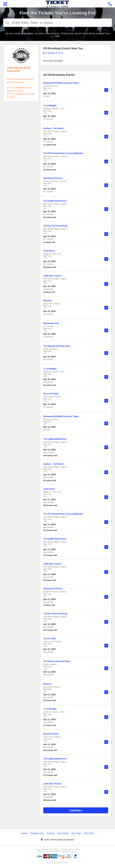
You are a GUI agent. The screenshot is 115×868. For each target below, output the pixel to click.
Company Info (37, 833)
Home (24, 833)
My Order (76, 833)
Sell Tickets (63, 833)
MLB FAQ (89, 833)
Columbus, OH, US (53, 53)
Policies (51, 833)
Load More (76, 810)
